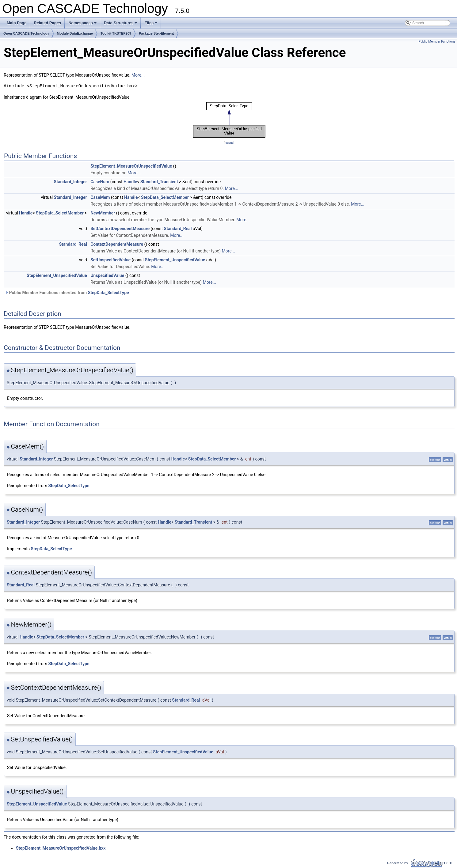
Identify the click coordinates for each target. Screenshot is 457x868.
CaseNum (100, 182)
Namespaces (83, 25)
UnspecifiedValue (107, 275)
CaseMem (100, 197)
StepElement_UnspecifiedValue (175, 260)
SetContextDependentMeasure (120, 229)
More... (138, 75)
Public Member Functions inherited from (67, 293)
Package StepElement (156, 33)
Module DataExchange (75, 33)
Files (151, 25)
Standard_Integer (70, 182)
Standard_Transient (159, 182)
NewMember (103, 213)
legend (229, 143)
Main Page (17, 23)
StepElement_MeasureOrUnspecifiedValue (131, 166)
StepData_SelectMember (165, 197)
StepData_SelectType (109, 293)
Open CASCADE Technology (26, 33)
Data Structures (121, 25)
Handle (130, 182)
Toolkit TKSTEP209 (116, 33)
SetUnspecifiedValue (110, 260)
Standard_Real (178, 229)
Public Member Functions (437, 42)
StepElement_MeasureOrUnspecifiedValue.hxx (61, 848)
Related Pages (47, 23)
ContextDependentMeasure (117, 244)
